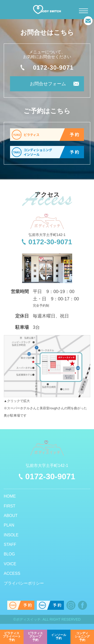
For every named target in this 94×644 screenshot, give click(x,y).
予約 (12, 637)
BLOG (9, 554)
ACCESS (12, 573)
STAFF (10, 545)
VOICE (10, 564)
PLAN (9, 525)
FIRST (10, 506)
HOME (10, 496)
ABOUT (11, 516)
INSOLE (11, 535)
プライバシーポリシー (24, 583)
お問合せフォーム (48, 84)
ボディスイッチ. (29, 619)
